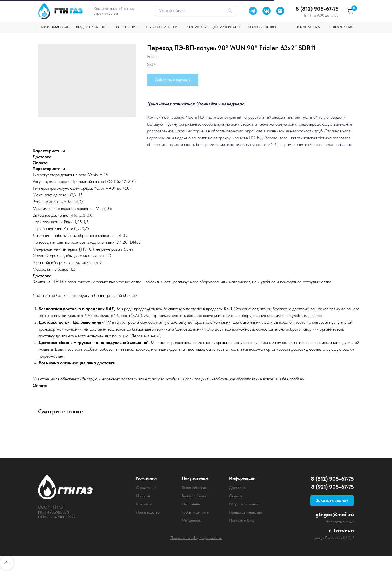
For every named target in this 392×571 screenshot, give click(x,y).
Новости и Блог (242, 520)
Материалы (192, 520)
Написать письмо (340, 522)
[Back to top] (7, 563)
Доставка (237, 488)
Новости (143, 496)
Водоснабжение (195, 496)
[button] (332, 501)
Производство (148, 512)
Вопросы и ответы (244, 504)
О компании (146, 488)
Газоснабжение (194, 488)
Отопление (191, 504)
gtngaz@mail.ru (335, 514)
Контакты (144, 504)
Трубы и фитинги (195, 512)
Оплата (236, 496)
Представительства (246, 512)
